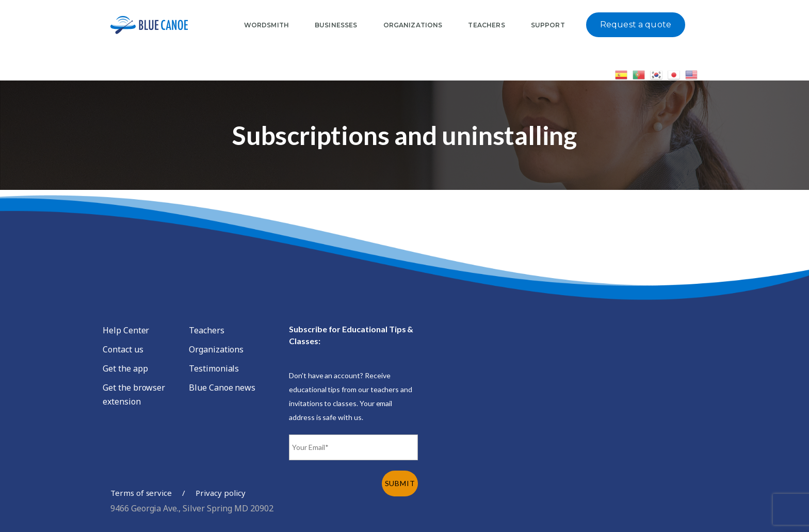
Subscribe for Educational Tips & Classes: (351, 335)
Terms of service (141, 493)
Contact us (123, 349)
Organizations (216, 349)
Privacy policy (220, 493)
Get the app (125, 368)
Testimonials (214, 368)
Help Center (126, 330)
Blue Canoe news (222, 388)
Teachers (207, 330)
